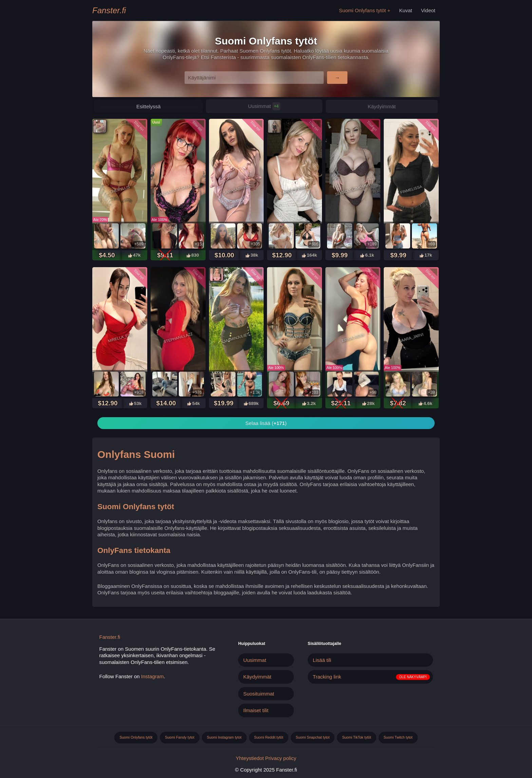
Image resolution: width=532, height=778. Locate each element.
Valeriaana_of (294, 338)
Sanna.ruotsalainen (178, 190)
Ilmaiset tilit (256, 710)
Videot (428, 10)
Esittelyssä (149, 106)
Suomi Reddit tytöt (269, 737)
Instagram (153, 676)
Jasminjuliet (236, 338)
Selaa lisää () (266, 423)
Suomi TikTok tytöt (356, 737)
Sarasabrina (236, 190)
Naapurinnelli (294, 189)
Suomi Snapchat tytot (313, 737)
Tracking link (327, 677)
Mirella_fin (120, 338)
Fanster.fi (109, 10)
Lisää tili (322, 660)
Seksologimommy (353, 190)
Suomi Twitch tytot (398, 737)
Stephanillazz (178, 338)
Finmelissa (411, 190)
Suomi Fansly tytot (179, 737)
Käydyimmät (382, 106)
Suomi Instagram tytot (224, 737)
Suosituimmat (259, 694)
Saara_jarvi (411, 338)
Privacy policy (281, 758)
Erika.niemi (353, 338)
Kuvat (405, 10)
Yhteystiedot (250, 758)
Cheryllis (120, 189)
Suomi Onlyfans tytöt (362, 10)
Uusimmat (264, 106)
